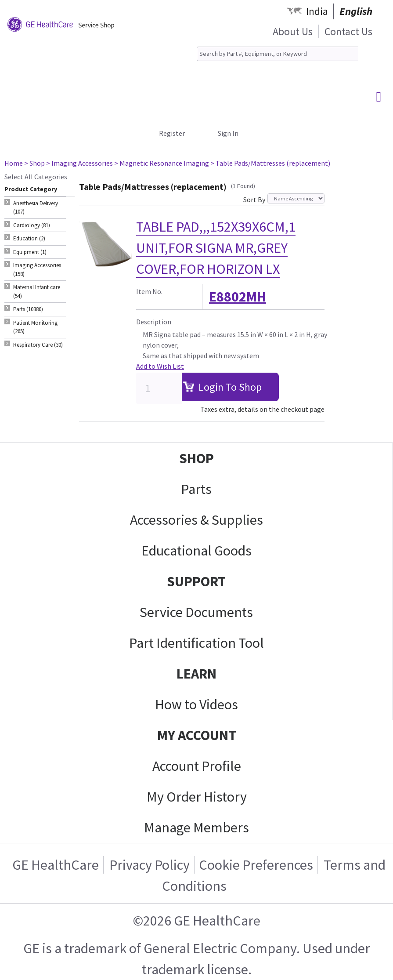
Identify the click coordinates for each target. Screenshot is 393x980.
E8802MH (238, 297)
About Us (293, 31)
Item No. (149, 291)
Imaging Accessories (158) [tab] (37, 270)
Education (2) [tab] (29, 238)
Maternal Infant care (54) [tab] (37, 292)
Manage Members (196, 828)
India (317, 11)
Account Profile (197, 766)
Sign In (228, 133)
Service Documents (196, 612)
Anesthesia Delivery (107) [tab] (36, 208)
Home (14, 163)
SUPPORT (196, 581)
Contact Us (348, 31)
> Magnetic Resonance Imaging (162, 163)
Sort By (254, 200)
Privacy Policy (150, 865)
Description (154, 322)
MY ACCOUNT (197, 735)
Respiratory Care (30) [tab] (38, 345)
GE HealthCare (56, 865)
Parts (196, 489)
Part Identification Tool (196, 643)
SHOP (196, 458)
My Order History (197, 797)
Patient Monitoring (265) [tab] (35, 327)
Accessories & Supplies (196, 520)
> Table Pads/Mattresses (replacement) (270, 163)
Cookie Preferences (256, 865)
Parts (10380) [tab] (28, 309)
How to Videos (196, 704)
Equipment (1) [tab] (30, 252)
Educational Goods (196, 551)
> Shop (34, 163)
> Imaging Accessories (79, 163)
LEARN (196, 674)
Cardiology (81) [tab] (32, 225)
